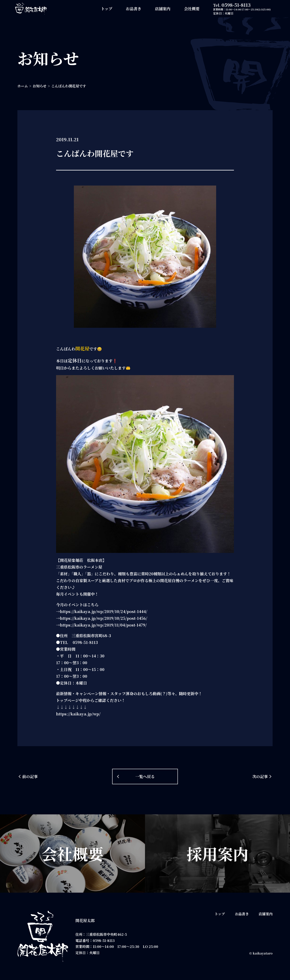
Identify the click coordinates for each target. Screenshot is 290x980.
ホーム (23, 86)
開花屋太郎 (85, 920)
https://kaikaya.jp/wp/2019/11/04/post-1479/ (103, 625)
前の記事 (30, 776)
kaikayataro (263, 953)
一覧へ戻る (145, 776)
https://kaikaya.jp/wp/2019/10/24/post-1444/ (104, 611)
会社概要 (192, 9)
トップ (107, 9)
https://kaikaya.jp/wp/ (78, 714)
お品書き (134, 9)
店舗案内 (163, 9)
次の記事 (260, 776)
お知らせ (40, 86)
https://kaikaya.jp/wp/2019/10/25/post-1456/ (104, 618)
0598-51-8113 (236, 5)
